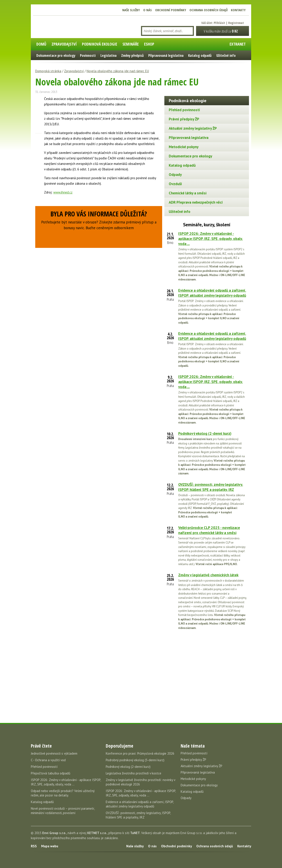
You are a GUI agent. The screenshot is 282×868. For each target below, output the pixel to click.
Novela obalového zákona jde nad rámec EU (118, 71)
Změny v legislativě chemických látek (208, 575)
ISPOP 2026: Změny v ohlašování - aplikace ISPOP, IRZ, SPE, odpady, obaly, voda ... (211, 239)
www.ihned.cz (63, 192)
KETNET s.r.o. (97, 833)
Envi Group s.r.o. (54, 833)
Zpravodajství (74, 71)
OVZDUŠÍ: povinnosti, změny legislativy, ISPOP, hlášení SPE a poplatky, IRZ (211, 487)
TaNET (135, 833)
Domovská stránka (48, 71)
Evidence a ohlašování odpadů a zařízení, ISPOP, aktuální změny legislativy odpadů (212, 293)
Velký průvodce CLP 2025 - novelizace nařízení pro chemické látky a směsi (209, 530)
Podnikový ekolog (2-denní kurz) (205, 433)
